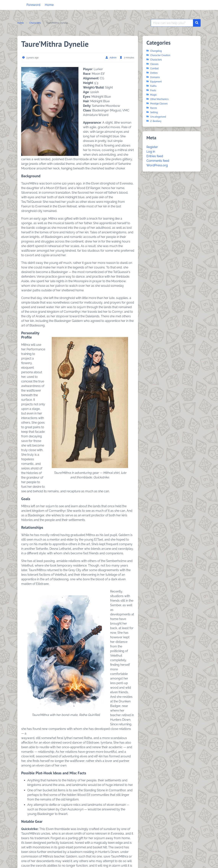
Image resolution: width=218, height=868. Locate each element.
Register (152, 147)
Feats (153, 90)
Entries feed (155, 156)
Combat (154, 69)
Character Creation (160, 55)
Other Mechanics (159, 99)
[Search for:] (172, 23)
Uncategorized (158, 117)
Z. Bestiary (156, 121)
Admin (113, 58)
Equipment (156, 82)
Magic (154, 95)
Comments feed (158, 161)
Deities (154, 73)
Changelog (156, 51)
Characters (35, 23)
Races (154, 108)
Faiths (153, 86)
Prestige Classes (159, 104)
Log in (151, 152)
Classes (154, 64)
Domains (155, 77)
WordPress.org (157, 165)
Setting (154, 112)
